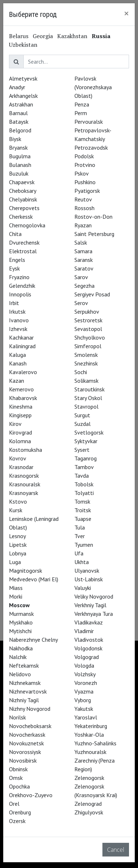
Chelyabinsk (23, 199)
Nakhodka (21, 648)
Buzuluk (19, 173)
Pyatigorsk (87, 191)
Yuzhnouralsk (90, 752)
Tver (80, 536)
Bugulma (20, 156)
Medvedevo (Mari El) (34, 579)
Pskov (82, 173)
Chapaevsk (22, 182)
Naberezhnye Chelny (33, 640)
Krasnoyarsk (24, 493)
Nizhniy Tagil (24, 700)
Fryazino (19, 277)
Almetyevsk (23, 78)
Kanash (18, 363)
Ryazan (83, 225)
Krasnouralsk (25, 484)
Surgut (82, 415)
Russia (101, 36)
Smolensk (86, 355)
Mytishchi (20, 631)
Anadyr (17, 87)
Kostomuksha (26, 450)
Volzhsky (85, 674)
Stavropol (86, 406)
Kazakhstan (72, 36)
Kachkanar (21, 337)
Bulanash (20, 165)
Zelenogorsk (89, 778)
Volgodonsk (88, 648)
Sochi (81, 372)
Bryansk (18, 147)
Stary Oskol (88, 398)
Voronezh (86, 683)
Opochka (19, 786)
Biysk (15, 139)
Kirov (15, 424)
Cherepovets (24, 208)
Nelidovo (20, 674)
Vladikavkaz (89, 622)
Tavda (82, 476)
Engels (17, 260)
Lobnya (18, 553)
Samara (83, 251)
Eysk (14, 268)
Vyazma (84, 691)
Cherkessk (21, 217)
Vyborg (83, 700)
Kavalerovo (23, 372)
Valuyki (83, 588)
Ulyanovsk (87, 571)
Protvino (85, 165)
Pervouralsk (89, 122)
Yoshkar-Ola (89, 735)
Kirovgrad (20, 432)
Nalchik (18, 657)
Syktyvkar (86, 441)
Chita (15, 234)
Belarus (19, 36)
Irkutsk (17, 312)
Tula (80, 527)
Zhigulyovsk (89, 812)
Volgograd (87, 657)
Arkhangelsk (23, 96)
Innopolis (20, 294)
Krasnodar (21, 467)
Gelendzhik (22, 286)
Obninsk (18, 769)
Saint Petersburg (94, 234)
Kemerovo (21, 389)
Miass (16, 588)
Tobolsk (84, 484)
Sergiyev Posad (92, 294)
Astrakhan (21, 104)
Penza (82, 104)
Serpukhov (87, 312)
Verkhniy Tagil (90, 605)
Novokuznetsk (26, 743)
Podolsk (84, 156)
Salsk (81, 242)
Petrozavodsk (91, 147)
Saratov (84, 268)
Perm (81, 113)
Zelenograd (88, 804)
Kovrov (18, 458)
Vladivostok (89, 640)
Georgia (43, 36)
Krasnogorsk (24, 476)
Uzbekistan (23, 45)
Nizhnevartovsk (28, 691)
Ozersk (17, 821)
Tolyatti (84, 493)
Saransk (84, 260)
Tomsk (82, 501)
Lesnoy (17, 536)
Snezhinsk (86, 363)
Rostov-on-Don (93, 217)
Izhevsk (18, 329)
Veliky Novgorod (94, 596)
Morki (16, 596)
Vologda (84, 665)
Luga (15, 562)
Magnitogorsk (26, 571)
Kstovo (18, 501)
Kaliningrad (22, 346)
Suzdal (82, 424)
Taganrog (86, 458)
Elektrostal (23, 251)
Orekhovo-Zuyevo (31, 795)
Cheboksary (23, 191)
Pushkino (85, 182)
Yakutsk (84, 709)
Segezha (84, 286)
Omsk (16, 778)
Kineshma (21, 406)
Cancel (116, 850)
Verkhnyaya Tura (94, 614)
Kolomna (20, 441)
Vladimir (84, 631)
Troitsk (83, 510)
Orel (14, 804)
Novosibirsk (23, 760)
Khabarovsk (23, 398)
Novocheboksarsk (30, 726)
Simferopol (88, 346)
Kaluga (17, 355)
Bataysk (19, 122)
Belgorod (20, 130)
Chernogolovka (27, 225)
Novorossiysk (25, 752)
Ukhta (82, 562)
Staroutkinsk (89, 389)
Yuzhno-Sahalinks (95, 743)
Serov (81, 303)
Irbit (14, 303)
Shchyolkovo (90, 337)
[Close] (126, 13)
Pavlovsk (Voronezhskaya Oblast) (93, 87)
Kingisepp (20, 415)
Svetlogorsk (89, 432)
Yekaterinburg (91, 726)
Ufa (79, 553)
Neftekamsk (24, 665)
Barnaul (18, 113)
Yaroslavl (86, 717)
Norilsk (17, 717)
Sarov (81, 277)
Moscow (19, 605)
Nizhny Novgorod (30, 709)
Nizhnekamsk (25, 683)
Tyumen (84, 545)
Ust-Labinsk (89, 579)
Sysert (82, 450)
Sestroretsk (88, 320)
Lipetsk (18, 545)
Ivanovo (19, 320)
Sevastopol (88, 329)
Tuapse (83, 519)
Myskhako (21, 622)
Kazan (17, 381)
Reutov (83, 199)
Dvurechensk (24, 242)
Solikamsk (86, 381)
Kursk (16, 510)
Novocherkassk (27, 735)
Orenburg (20, 812)
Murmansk (21, 614)
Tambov (84, 467)
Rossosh (84, 208)
